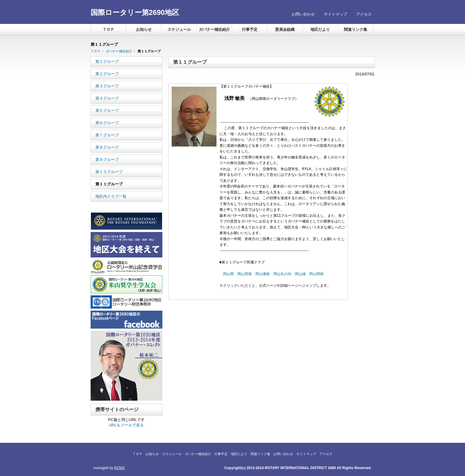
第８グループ (107, 147)
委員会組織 (285, 29)
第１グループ (107, 61)
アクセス (364, 14)
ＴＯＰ (108, 29)
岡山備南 (263, 274)
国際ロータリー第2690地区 (135, 12)
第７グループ (107, 135)
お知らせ (144, 29)
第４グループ (107, 98)
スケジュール (179, 29)
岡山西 (228, 274)
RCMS (119, 468)
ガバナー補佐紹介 (214, 29)
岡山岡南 (316, 274)
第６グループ (107, 123)
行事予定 (250, 29)
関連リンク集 (356, 29)
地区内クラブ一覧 (111, 196)
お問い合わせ (303, 14)
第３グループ (107, 86)
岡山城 (300, 274)
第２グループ (107, 74)
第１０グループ (109, 172)
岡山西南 (245, 274)
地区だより (320, 29)
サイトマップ (336, 14)
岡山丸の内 (282, 274)
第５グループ (107, 110)
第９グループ (107, 160)
